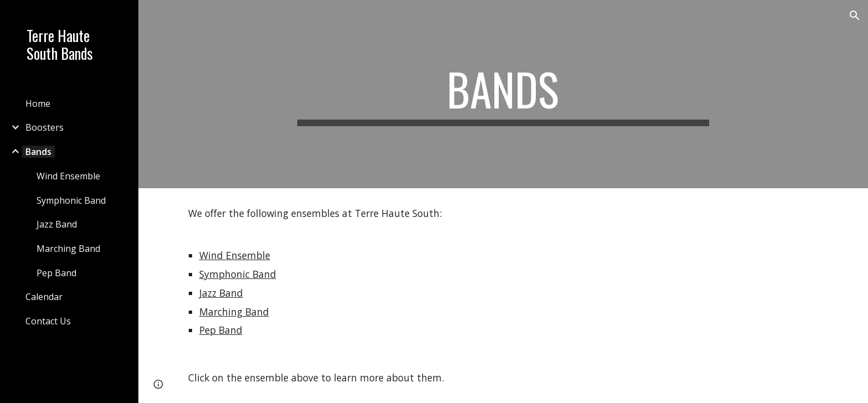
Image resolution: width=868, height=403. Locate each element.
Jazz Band (221, 293)
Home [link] (38, 104)
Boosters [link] (45, 127)
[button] (855, 15)
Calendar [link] (44, 297)
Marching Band (234, 312)
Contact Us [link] (48, 321)
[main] (503, 94)
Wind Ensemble (235, 255)
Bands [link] (38, 152)
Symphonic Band (238, 274)
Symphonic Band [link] (71, 200)
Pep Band (221, 330)
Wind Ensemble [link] (68, 176)
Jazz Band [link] (57, 224)
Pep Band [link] (56, 273)
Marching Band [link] (68, 249)
